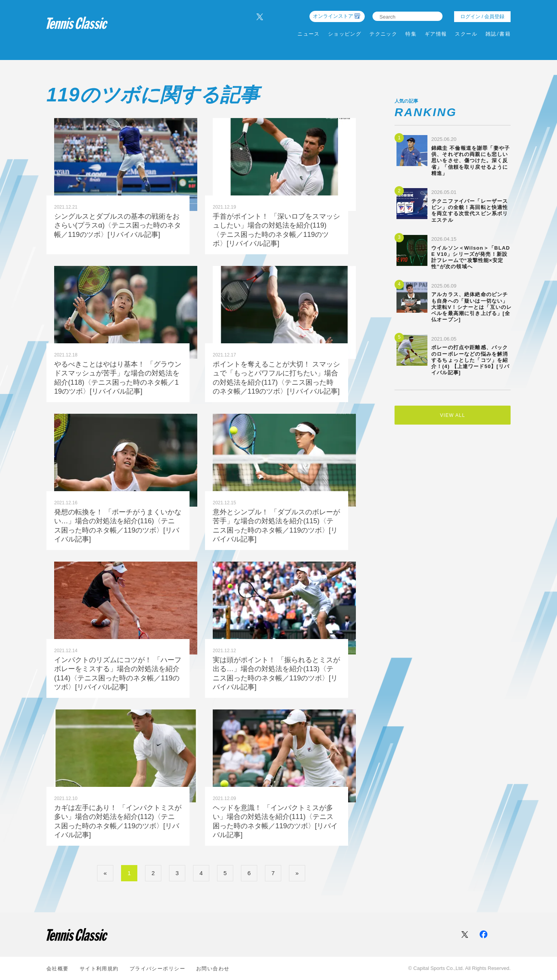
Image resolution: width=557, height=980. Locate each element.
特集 (411, 34)
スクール (466, 34)
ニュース (309, 34)
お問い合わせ (213, 969)
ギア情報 (436, 34)
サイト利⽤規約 (99, 969)
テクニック (383, 34)
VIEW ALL (453, 416)
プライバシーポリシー (157, 969)
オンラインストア (333, 16)
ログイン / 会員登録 (483, 16)
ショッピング (345, 34)
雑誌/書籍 (498, 34)
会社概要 (58, 969)
